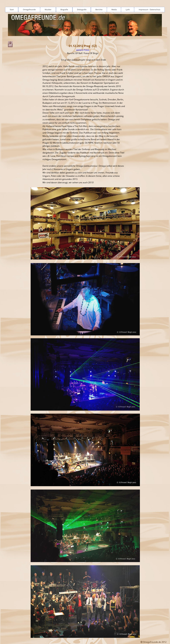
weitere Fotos (83, 50)
